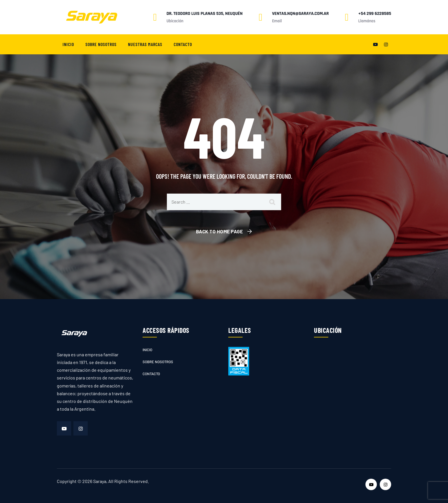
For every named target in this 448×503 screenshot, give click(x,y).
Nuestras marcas (145, 44)
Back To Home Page (220, 231)
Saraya (100, 481)
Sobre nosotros (101, 44)
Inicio (68, 44)
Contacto (183, 44)
